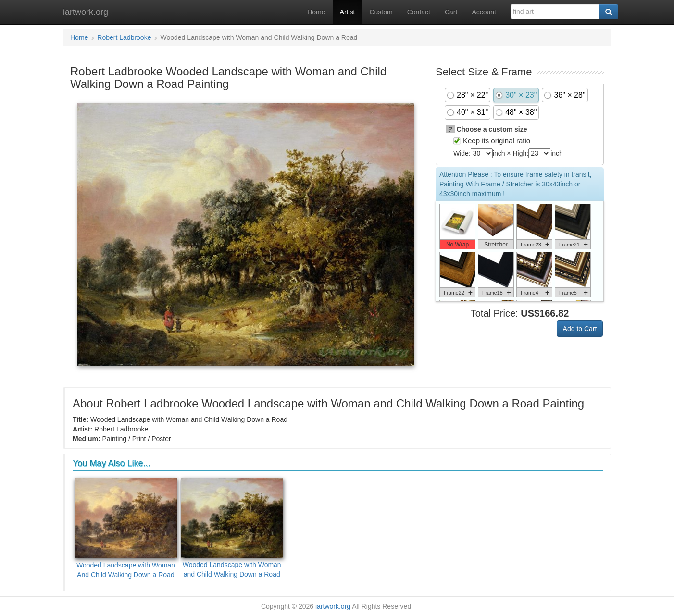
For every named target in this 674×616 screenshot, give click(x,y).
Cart (451, 12)
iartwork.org (86, 12)
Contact (419, 12)
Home (316, 12)
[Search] (609, 12)
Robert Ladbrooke (124, 37)
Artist (348, 12)
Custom (381, 12)
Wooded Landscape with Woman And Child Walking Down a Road (126, 528)
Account (484, 12)
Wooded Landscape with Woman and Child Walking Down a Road (232, 528)
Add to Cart (580, 329)
